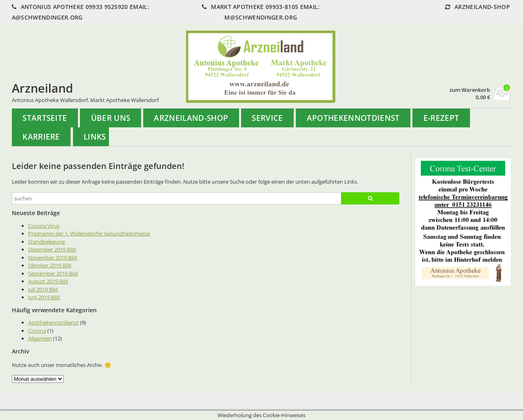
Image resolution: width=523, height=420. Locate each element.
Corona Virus (44, 226)
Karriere (41, 137)
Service (267, 118)
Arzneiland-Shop (191, 118)
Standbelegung (47, 242)
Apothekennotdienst (353, 118)
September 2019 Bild (53, 273)
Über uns (111, 118)
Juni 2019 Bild (44, 297)
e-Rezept (441, 118)
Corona (37, 331)
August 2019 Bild (48, 281)
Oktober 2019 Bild (50, 265)
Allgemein (40, 338)
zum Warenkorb (470, 90)
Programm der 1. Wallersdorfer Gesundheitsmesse (89, 233)
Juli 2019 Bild (43, 289)
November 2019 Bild (53, 258)
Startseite (45, 118)
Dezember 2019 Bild (52, 249)
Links (95, 137)
